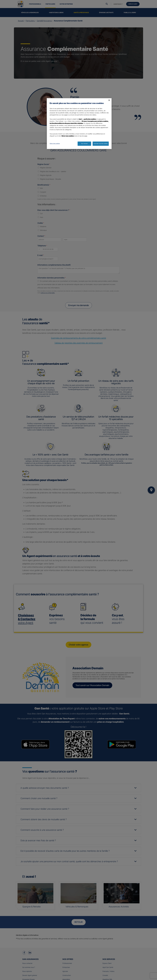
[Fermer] (109, 100)
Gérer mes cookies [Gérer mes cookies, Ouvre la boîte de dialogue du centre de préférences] (55, 143)
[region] (79, 124)
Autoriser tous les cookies (101, 144)
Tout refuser (84, 144)
